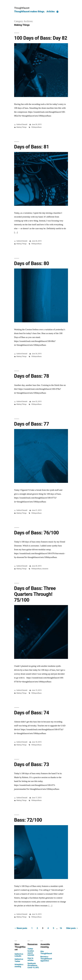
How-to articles (30, 959)
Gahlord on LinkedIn (19, 955)
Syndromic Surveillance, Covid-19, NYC (33, 965)
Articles (51, 11)
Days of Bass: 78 (32, 376)
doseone (45, 569)
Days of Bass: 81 (32, 147)
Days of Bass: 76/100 (36, 533)
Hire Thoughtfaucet (46, 952)
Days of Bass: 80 (32, 263)
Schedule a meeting (19, 966)
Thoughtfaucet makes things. (30, 11)
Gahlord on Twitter (19, 960)
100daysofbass (36, 127)
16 (61, 928)
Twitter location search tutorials (31, 952)
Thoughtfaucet (22, 8)
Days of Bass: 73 (32, 764)
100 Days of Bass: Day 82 (41, 38)
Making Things (21, 127)
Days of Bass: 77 (32, 424)
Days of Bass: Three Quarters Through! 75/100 (35, 594)
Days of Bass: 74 (32, 713)
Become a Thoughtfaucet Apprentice (46, 959)
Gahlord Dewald (22, 124)
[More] (57, 12)
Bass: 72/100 (28, 820)
